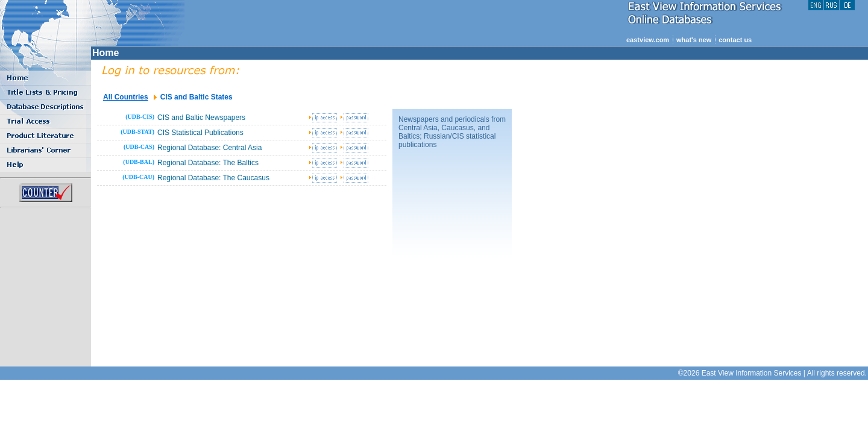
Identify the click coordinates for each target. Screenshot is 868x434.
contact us (735, 40)
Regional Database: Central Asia (209, 148)
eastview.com (648, 40)
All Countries (126, 97)
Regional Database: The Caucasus (213, 178)
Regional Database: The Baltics (208, 163)
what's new (694, 40)
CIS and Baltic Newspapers (201, 118)
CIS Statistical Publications (200, 133)
